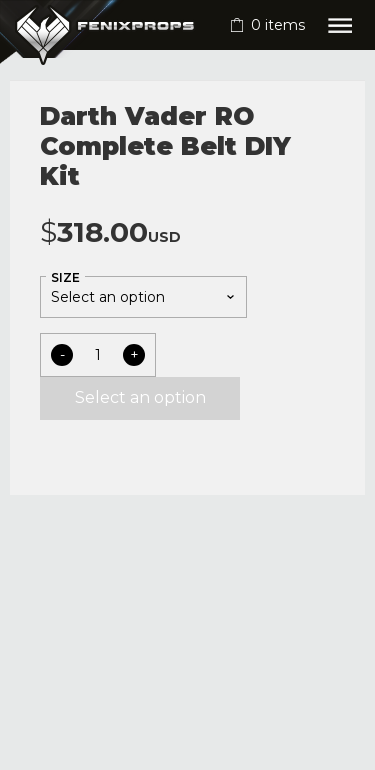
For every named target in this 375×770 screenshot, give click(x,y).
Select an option (140, 397)
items (278, 25)
